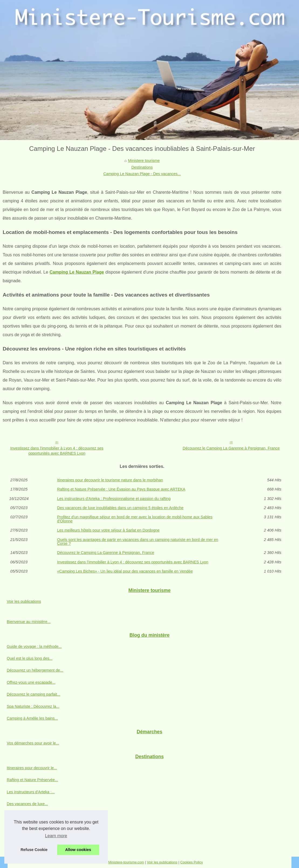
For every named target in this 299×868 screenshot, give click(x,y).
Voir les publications (24, 601)
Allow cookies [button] (78, 850)
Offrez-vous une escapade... (31, 682)
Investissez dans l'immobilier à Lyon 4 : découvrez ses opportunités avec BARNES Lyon (57, 451)
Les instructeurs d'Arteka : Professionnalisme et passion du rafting (114, 499)
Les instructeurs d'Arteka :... (31, 792)
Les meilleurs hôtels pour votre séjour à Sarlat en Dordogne (108, 530)
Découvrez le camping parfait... (33, 694)
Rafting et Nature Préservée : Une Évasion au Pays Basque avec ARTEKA (121, 489)
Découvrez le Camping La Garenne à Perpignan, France (231, 448)
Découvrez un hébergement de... (35, 670)
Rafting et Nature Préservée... (32, 780)
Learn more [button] (56, 836)
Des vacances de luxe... (27, 804)
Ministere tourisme (144, 161)
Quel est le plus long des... (30, 658)
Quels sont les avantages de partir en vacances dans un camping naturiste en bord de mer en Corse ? (138, 542)
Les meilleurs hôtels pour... (30, 828)
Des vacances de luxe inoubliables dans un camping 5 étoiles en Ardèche (120, 508)
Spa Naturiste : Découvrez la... (33, 706)
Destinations (142, 167)
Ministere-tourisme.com (126, 862)
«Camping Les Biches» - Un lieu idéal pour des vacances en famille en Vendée (125, 571)
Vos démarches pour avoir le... (33, 743)
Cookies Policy (192, 862)
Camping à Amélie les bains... (32, 718)
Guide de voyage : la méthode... (34, 646)
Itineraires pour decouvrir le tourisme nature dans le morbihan (110, 480)
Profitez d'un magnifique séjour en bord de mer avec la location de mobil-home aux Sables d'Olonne (135, 519)
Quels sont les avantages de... (33, 840)
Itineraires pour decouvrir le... (32, 768)
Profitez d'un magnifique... (29, 816)
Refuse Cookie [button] (34, 850)
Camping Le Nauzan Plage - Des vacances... (142, 174)
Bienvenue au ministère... (29, 622)
